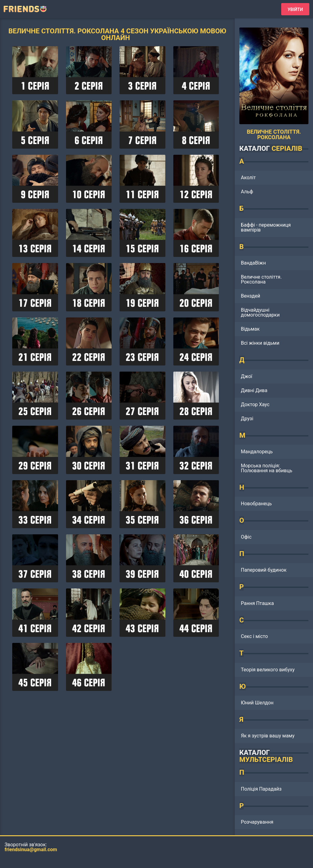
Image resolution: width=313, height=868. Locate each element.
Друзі (247, 419)
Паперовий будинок (264, 570)
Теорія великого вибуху (268, 670)
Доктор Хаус (255, 404)
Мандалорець (257, 452)
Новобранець (256, 504)
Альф (247, 192)
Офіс (246, 537)
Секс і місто (254, 636)
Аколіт (248, 178)
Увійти (295, 9)
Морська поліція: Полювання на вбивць (267, 468)
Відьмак (250, 329)
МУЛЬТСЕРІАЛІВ (266, 759)
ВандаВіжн (253, 263)
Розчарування (257, 822)
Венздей (250, 296)
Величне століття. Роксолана (261, 279)
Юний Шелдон (257, 703)
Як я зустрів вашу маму (268, 736)
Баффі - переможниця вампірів (266, 227)
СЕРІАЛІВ (287, 148)
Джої (247, 376)
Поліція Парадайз (261, 789)
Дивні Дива (254, 390)
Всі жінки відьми (260, 343)
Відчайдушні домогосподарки (260, 312)
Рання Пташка (257, 603)
